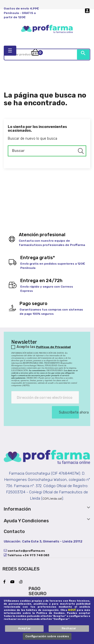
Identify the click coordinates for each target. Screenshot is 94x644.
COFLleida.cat (52, 499)
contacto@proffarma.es (26, 551)
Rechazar (69, 628)
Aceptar (24, 628)
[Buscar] (47, 151)
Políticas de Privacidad (53, 347)
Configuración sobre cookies (47, 636)
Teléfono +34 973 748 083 (28, 555)
